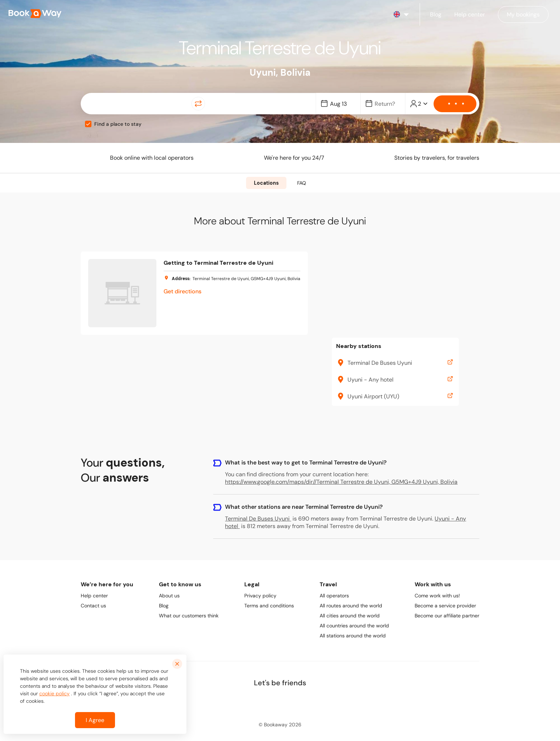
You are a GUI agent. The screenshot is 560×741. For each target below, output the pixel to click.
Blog (164, 606)
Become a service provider (445, 606)
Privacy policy (260, 596)
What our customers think (189, 616)
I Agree (95, 720)
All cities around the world (350, 616)
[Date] (341, 104)
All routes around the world (351, 606)
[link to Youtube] (312, 701)
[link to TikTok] (296, 701)
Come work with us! (437, 596)
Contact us (93, 606)
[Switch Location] (198, 104)
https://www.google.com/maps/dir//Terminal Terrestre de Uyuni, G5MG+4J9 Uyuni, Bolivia (341, 482)
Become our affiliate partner (447, 616)
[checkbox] (88, 124)
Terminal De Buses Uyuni (258, 519)
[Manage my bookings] (523, 14)
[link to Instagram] (280, 701)
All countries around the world (354, 626)
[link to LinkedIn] (265, 701)
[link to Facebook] (249, 701)
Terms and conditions (269, 606)
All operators (334, 596)
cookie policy (54, 693)
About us (169, 596)
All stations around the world (353, 636)
